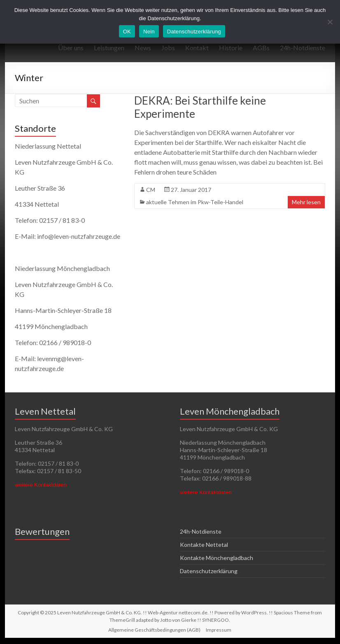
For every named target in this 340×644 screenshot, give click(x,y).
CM (151, 190)
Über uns (71, 48)
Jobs (168, 48)
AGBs (261, 48)
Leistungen (109, 48)
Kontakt (197, 48)
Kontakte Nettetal (204, 545)
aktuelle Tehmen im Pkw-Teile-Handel (195, 202)
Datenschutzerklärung (209, 571)
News (143, 48)
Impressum (219, 630)
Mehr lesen (306, 202)
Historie (231, 48)
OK (127, 31)
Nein (149, 31)
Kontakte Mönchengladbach (217, 558)
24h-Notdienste (303, 48)
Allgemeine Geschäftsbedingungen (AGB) (154, 630)
